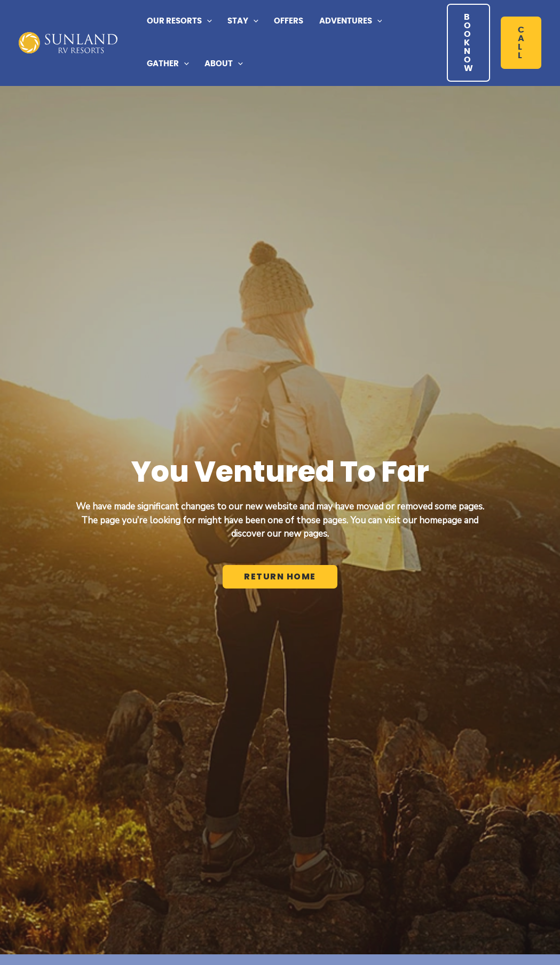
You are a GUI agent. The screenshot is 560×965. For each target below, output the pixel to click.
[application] (207, 21)
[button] (179, 21)
